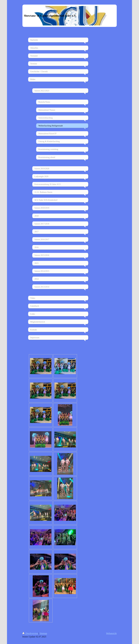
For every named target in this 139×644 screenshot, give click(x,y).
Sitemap (43, 633)
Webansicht (111, 633)
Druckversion (30, 633)
